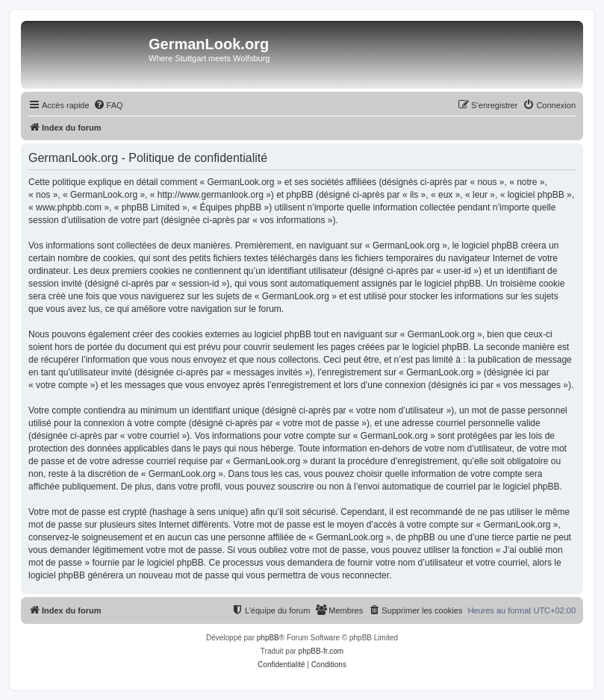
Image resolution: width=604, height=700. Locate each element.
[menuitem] (108, 105)
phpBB (268, 638)
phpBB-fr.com (321, 651)
